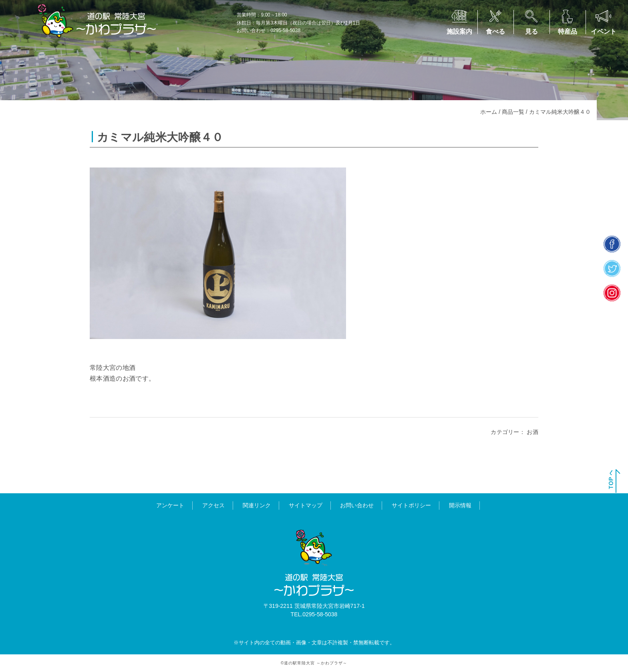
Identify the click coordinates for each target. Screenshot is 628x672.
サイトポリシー (411, 505)
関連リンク (257, 505)
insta (612, 293)
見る (531, 31)
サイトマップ (306, 505)
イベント (604, 31)
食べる (495, 31)
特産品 (568, 31)
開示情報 (460, 505)
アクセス (213, 505)
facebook (612, 244)
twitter (612, 269)
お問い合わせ (357, 505)
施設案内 (459, 31)
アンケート (170, 505)
